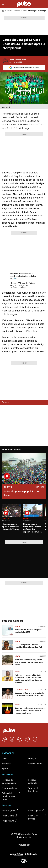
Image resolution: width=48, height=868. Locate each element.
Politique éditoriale (33, 781)
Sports (9, 11)
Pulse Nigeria (10, 810)
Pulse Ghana (10, 816)
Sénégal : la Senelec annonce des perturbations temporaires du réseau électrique (30, 710)
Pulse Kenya (9, 821)
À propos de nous (11, 788)
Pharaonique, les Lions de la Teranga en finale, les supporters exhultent (33, 528)
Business (6, 763)
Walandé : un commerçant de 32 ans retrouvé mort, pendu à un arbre (30, 662)
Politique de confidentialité (9, 781)
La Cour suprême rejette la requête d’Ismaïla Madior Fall (28, 646)
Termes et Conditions (33, 790)
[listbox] (24, 521)
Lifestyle (32, 758)
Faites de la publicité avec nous (11, 796)
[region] (24, 521)
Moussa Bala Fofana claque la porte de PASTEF (28, 631)
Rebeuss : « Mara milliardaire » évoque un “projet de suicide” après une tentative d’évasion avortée (29, 679)
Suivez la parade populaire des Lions (22, 493)
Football (17, 11)
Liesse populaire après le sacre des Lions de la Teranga (11, 527)
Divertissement (22, 690)
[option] (12, 521)
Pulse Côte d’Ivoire (37, 817)
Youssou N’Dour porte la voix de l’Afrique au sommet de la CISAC (30, 694)
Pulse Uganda (36, 810)
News (17, 626)
